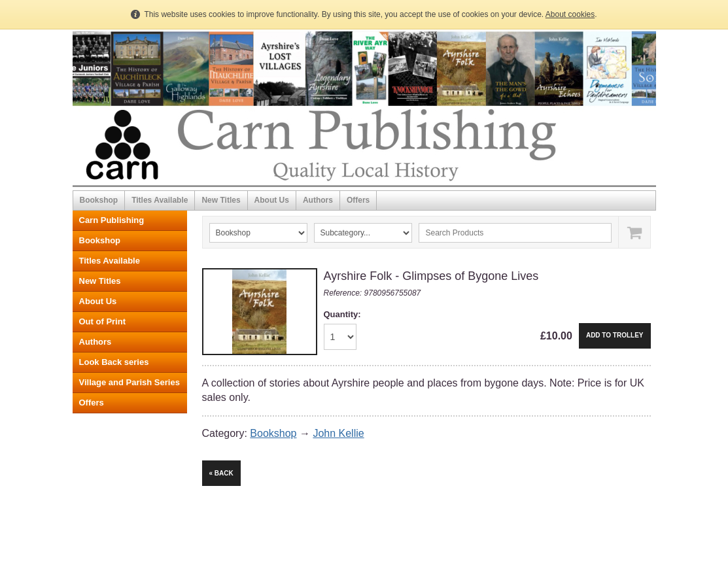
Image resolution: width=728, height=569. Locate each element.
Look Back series (114, 362)
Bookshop (99, 200)
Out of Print (103, 321)
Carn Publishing (112, 220)
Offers (358, 200)
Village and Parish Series (130, 382)
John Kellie (338, 433)
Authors (318, 200)
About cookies (570, 14)
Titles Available (160, 200)
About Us (272, 200)
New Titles (221, 200)
